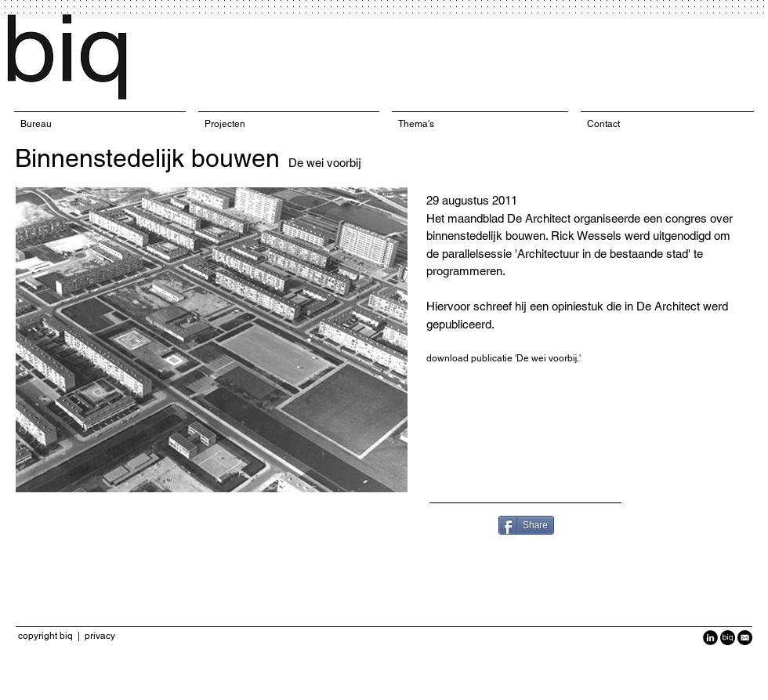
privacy (100, 636)
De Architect (540, 218)
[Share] (526, 525)
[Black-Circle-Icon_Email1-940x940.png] (745, 638)
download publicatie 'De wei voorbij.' (504, 358)
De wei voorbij (325, 163)
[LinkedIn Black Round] (710, 638)
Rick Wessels (586, 236)
